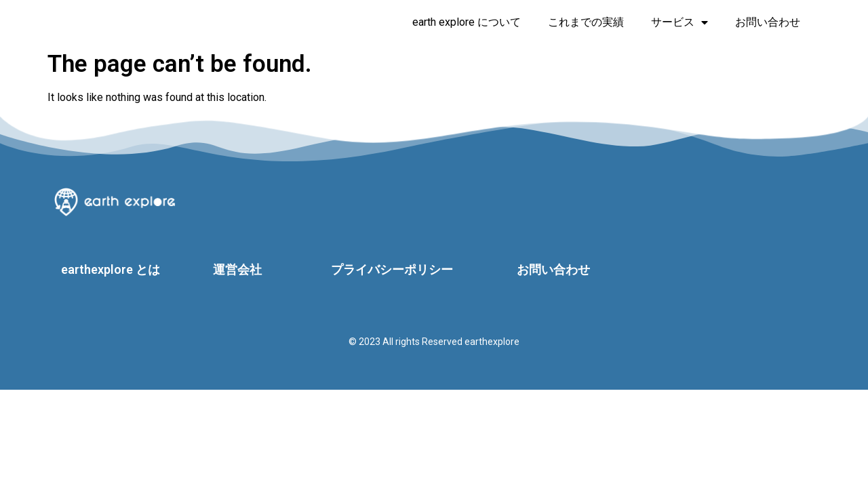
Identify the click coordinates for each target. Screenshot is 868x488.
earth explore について (467, 22)
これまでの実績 (586, 22)
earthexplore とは (111, 269)
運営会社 (237, 269)
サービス (679, 22)
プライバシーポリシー (392, 269)
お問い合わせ (768, 22)
